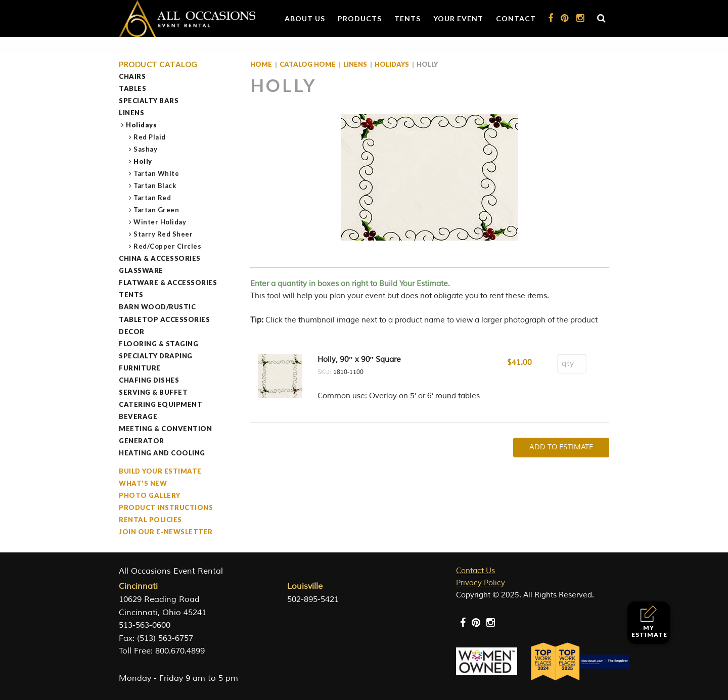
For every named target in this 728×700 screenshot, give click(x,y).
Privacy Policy (481, 583)
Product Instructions (166, 507)
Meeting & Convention (165, 429)
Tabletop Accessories (164, 319)
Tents (407, 18)
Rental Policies (150, 520)
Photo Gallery (150, 495)
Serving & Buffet (153, 392)
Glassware (141, 270)
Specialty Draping (156, 356)
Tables (132, 88)
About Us (305, 18)
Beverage (138, 416)
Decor (132, 332)
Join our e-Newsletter (166, 532)
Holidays (142, 125)
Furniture (140, 368)
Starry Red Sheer (163, 234)
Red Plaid (150, 137)
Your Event (458, 18)
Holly (143, 161)
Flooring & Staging (158, 344)
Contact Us (475, 571)
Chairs (132, 76)
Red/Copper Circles (168, 246)
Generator (142, 441)
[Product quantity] (572, 364)
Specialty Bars (149, 101)
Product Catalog (158, 64)
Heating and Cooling (162, 453)
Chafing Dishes (149, 380)
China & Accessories (160, 258)
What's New (143, 483)
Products (360, 18)
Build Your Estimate (160, 471)
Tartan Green (156, 210)
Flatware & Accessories (168, 283)
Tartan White (156, 173)
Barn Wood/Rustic (157, 307)
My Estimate (649, 622)
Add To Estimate (561, 447)
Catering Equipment (161, 404)
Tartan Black (155, 185)
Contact (516, 18)
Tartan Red (152, 198)
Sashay (146, 149)
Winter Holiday (160, 222)
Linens (131, 113)
